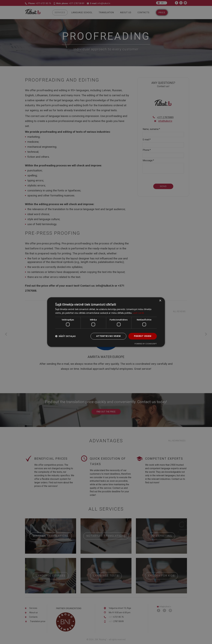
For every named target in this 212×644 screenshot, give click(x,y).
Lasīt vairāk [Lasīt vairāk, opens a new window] (138, 313)
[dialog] (106, 322)
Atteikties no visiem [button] (108, 336)
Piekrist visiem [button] (143, 336)
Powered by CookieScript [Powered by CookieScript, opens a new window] (146, 344)
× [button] (160, 301)
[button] (65, 336)
